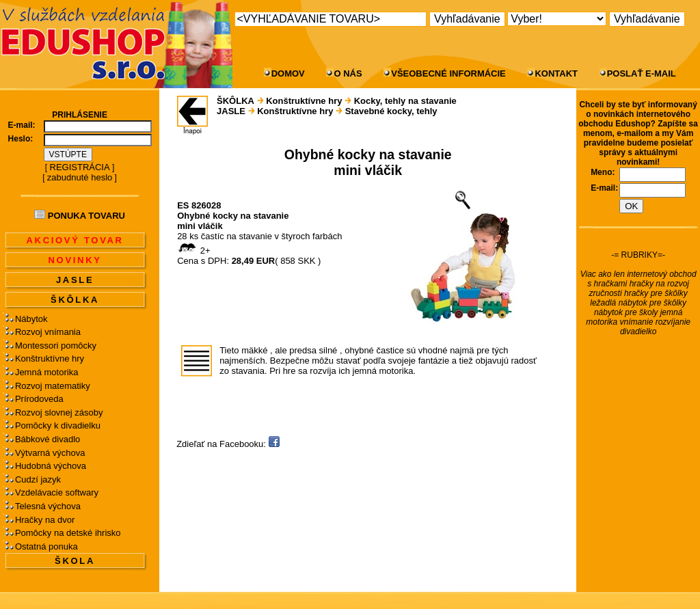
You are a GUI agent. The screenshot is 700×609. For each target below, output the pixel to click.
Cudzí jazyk (38, 479)
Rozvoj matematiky (53, 386)
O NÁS (348, 73)
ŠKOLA (75, 561)
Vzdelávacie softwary (57, 492)
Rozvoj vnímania (48, 332)
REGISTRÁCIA (80, 167)
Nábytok (31, 319)
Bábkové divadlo (48, 439)
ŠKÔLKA (75, 300)
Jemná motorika (46, 372)
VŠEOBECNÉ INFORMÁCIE (448, 73)
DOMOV (288, 73)
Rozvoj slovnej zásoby (59, 412)
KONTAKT (556, 73)
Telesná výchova (48, 506)
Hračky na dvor (45, 520)
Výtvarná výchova (50, 453)
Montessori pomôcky (56, 346)
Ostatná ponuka (46, 546)
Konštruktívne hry (50, 358)
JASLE (75, 280)
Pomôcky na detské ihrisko (68, 533)
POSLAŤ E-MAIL (642, 73)
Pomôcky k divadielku (58, 425)
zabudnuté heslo (80, 177)
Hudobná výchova (51, 466)
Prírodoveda (39, 399)
